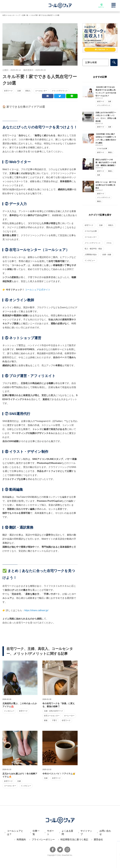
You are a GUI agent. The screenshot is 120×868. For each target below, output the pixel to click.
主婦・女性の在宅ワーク (53, 711)
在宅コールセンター (52, 716)
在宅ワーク (8, 91)
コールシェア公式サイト (38, 290)
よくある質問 (67, 832)
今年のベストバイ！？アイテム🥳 (59, 774)
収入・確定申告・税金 (93, 249)
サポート (50, 832)
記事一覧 (25, 15)
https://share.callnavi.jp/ (36, 610)
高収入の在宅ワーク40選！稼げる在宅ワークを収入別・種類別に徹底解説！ (106, 163)
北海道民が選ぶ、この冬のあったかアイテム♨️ (20, 705)
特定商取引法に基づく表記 (74, 840)
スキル (109, 243)
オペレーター (69, 716)
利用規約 (21, 840)
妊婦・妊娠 (107, 255)
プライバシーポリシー (43, 840)
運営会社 (98, 840)
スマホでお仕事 (102, 149)
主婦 (19, 91)
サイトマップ (86, 832)
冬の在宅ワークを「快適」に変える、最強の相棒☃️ (59, 705)
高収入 (28, 91)
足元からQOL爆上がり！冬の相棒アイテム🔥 (20, 775)
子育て (55, 720)
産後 (46, 720)
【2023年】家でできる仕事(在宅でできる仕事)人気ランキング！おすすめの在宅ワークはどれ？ (106, 91)
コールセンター (41, 91)
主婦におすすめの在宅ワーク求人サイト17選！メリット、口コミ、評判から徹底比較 (106, 117)
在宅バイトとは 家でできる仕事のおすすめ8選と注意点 (106, 185)
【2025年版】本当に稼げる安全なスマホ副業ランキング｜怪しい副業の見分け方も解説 (106, 138)
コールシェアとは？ (15, 832)
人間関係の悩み (91, 255)
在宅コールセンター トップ (11, 15)
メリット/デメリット (60, 91)
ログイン (101, 6)
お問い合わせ (105, 832)
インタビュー (9, 711)
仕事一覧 (36, 832)
